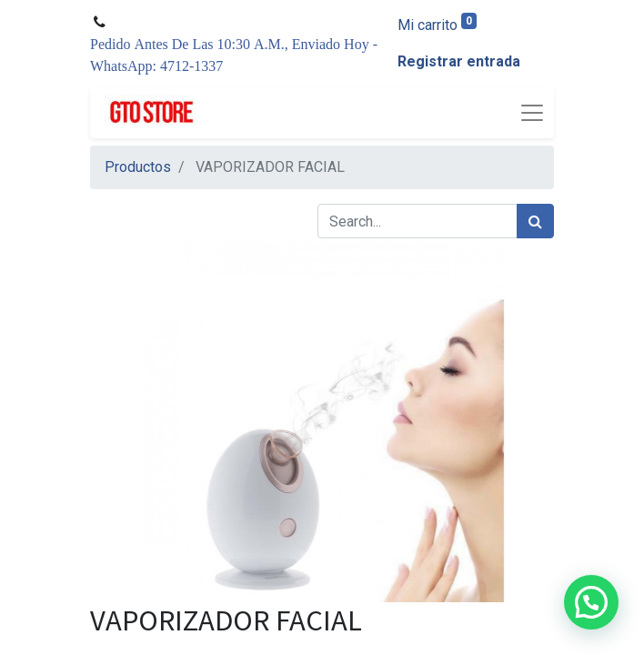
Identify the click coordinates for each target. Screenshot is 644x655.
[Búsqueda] (535, 221)
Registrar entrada (459, 61)
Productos (138, 167)
